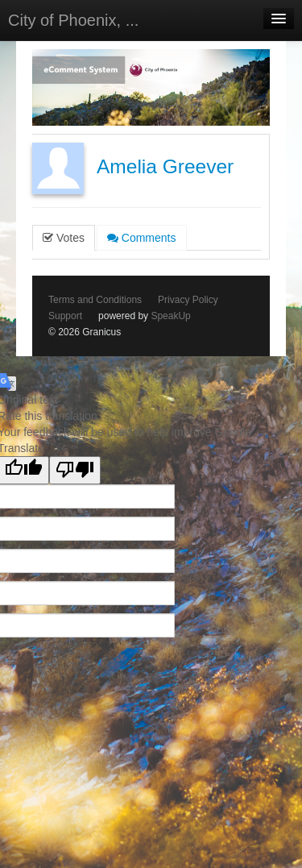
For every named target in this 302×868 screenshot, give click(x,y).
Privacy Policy (188, 300)
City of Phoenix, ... (73, 20)
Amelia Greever (165, 166)
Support (65, 316)
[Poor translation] (75, 470)
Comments (142, 238)
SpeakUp (170, 316)
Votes (64, 238)
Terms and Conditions (95, 300)
